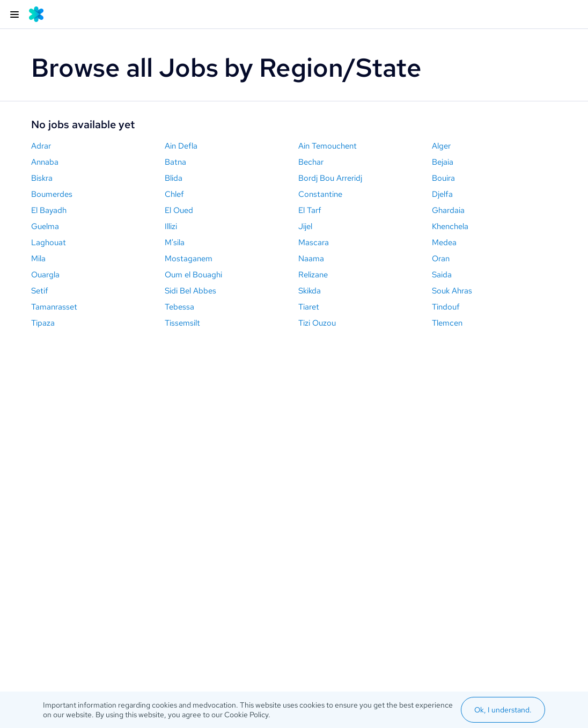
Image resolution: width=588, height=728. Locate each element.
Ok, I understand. (503, 710)
